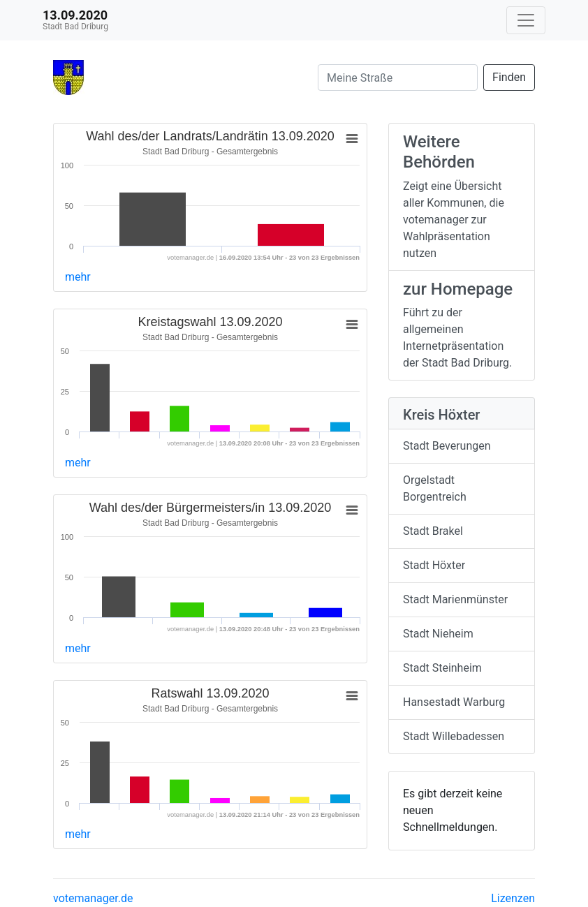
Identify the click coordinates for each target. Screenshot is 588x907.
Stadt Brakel (433, 531)
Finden (509, 77)
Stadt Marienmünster (455, 599)
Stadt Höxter (434, 565)
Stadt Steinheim (442, 668)
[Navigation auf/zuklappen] (526, 20)
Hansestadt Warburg (454, 702)
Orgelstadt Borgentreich (435, 488)
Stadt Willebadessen (454, 736)
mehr (78, 277)
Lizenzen (513, 898)
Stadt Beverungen (447, 446)
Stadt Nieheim (438, 634)
